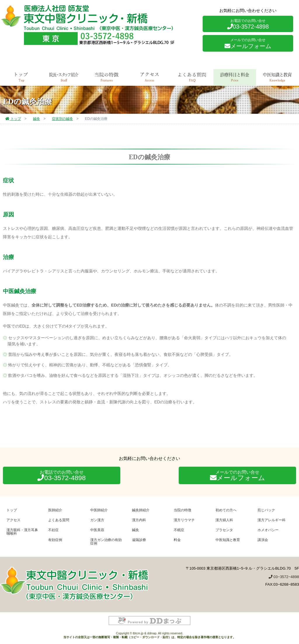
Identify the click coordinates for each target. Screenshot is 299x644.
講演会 (263, 540)
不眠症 (179, 530)
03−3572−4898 (284, 577)
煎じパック (266, 510)
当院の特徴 (182, 510)
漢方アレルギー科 (272, 520)
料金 (177, 540)
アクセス (149, 77)
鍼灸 (135, 530)
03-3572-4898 (248, 24)
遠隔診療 (139, 540)
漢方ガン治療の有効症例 (106, 541)
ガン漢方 (97, 520)
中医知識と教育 (277, 77)
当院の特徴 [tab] (107, 77)
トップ (21, 77)
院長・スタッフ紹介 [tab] (64, 77)
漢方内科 (139, 520)
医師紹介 (55, 510)
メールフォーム (248, 44)
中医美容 (97, 530)
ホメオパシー (268, 530)
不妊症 (53, 530)
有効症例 (55, 540)
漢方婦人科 (224, 520)
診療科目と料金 (235, 77)
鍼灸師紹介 (141, 510)
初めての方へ (226, 510)
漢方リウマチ (184, 520)
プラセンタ (224, 530)
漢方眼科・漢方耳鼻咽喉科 (22, 532)
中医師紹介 (99, 510)
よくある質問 (192, 77)
